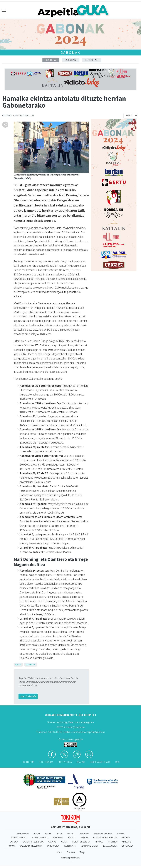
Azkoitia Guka (40, 837)
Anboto (84, 833)
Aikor (37, 833)
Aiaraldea (23, 833)
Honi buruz (28, 762)
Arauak (81, 762)
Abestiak (71, 60)
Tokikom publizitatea (70, 858)
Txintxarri (70, 846)
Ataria (121, 833)
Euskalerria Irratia (105, 837)
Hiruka (99, 842)
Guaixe (52, 842)
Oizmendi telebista (31, 846)
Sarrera (51, 60)
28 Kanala (128, 846)
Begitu (72, 837)
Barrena (58, 837)
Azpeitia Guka (19, 837)
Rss (117, 762)
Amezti (71, 833)
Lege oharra (46, 762)
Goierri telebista (33, 842)
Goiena (14, 842)
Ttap (82, 852)
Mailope (127, 842)
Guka (64, 842)
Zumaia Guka (110, 846)
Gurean (71, 852)
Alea (60, 833)
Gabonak (71, 52)
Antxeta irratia (103, 833)
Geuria (126, 837)
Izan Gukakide (28, 696)
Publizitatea (65, 762)
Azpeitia (31, 665)
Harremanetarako (100, 762)
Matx (59, 852)
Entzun (129, 116)
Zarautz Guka (90, 846)
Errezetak (91, 60)
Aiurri (49, 833)
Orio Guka (53, 846)
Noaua (11, 846)
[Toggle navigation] (4, 10)
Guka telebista (81, 842)
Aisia (18, 665)
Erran (85, 837)
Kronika (112, 842)
